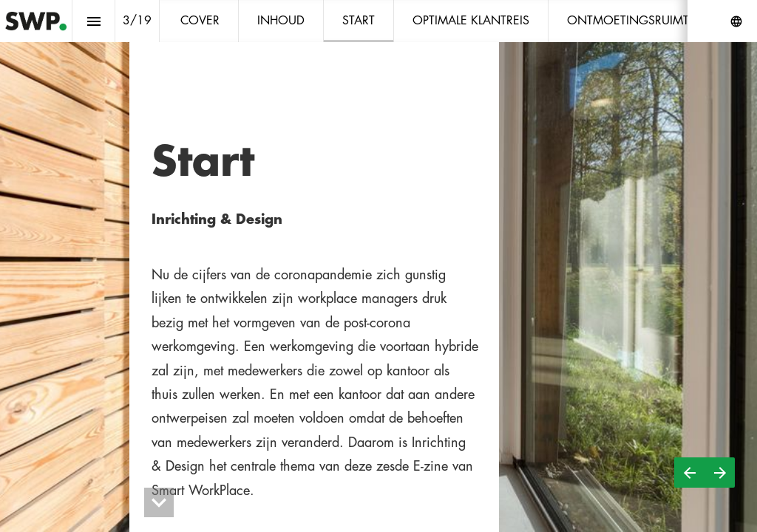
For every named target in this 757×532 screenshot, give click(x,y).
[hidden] (159, 502)
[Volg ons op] (736, 21)
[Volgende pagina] (720, 473)
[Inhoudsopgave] (94, 21)
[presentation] (378, 266)
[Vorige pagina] (689, 473)
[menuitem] (200, 21)
